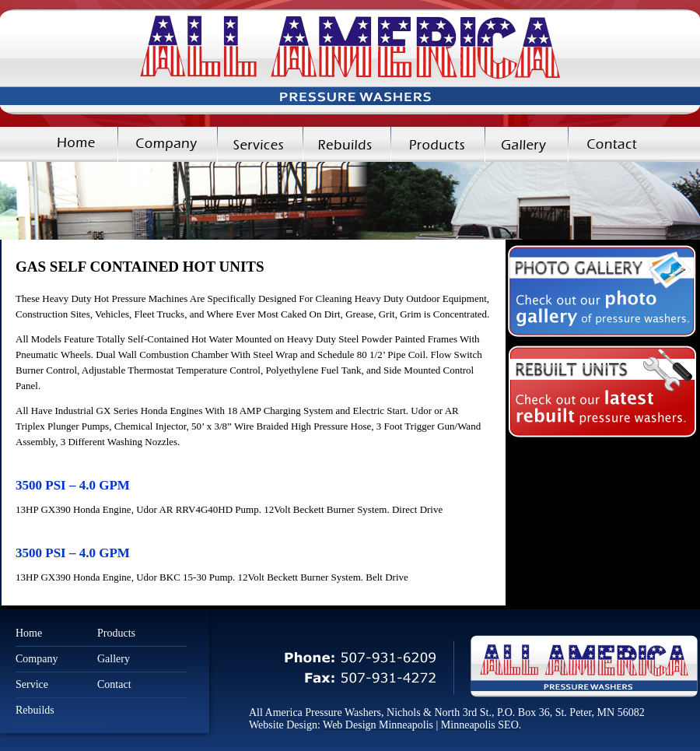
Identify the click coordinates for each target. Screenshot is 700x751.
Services (260, 144)
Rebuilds (346, 144)
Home (59, 144)
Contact (634, 144)
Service (32, 684)
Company (167, 144)
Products (437, 144)
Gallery (526, 144)
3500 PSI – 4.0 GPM (73, 485)
